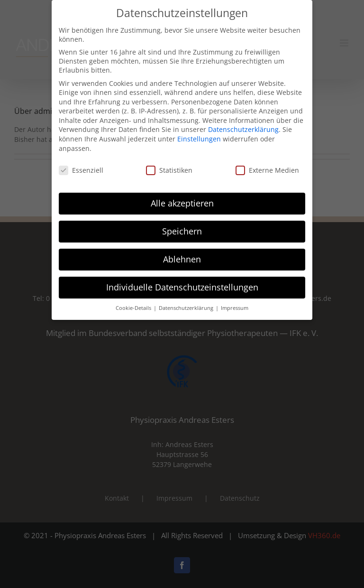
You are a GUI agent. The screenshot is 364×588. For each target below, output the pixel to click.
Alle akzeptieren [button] (182, 196)
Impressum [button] (235, 301)
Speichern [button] (182, 224)
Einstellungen (199, 132)
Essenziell (81, 163)
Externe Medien (267, 163)
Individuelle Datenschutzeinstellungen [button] (182, 280)
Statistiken (169, 163)
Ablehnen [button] (182, 252)
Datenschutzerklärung (243, 123)
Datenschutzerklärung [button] (187, 301)
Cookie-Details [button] (134, 301)
